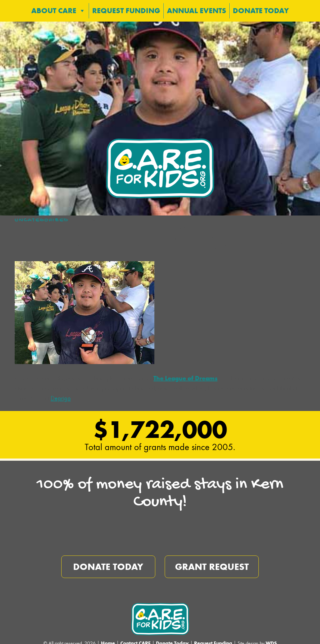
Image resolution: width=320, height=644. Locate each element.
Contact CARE (135, 639)
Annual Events (197, 8)
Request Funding (126, 8)
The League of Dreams (185, 374)
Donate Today (261, 8)
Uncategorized (42, 216)
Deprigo (61, 394)
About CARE (58, 8)
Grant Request (212, 562)
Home (108, 639)
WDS (271, 639)
